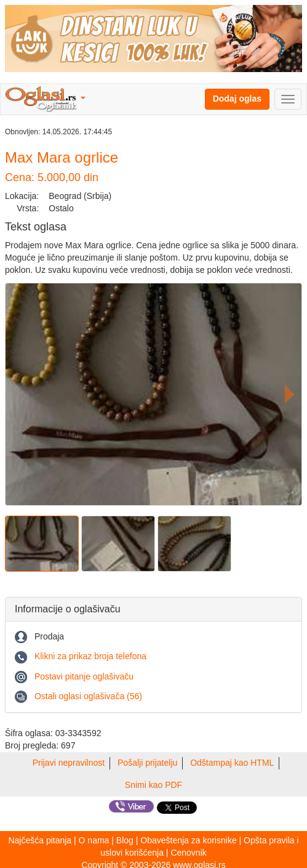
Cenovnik (188, 853)
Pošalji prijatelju (147, 763)
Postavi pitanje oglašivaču (84, 676)
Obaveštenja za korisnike (188, 840)
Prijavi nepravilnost (69, 763)
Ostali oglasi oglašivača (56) (88, 696)
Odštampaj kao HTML (232, 763)
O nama (94, 840)
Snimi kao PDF (153, 785)
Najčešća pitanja (40, 840)
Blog (125, 840)
